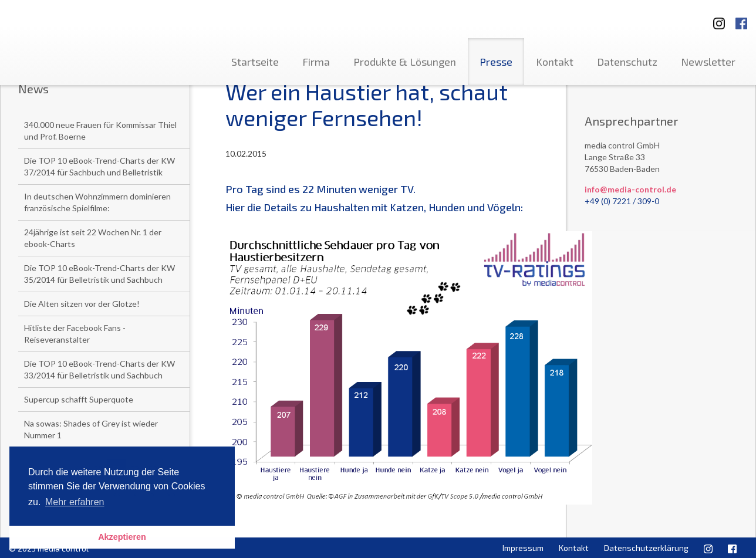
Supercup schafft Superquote (79, 399)
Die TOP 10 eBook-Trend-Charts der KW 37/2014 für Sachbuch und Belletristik (99, 166)
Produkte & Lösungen (405, 62)
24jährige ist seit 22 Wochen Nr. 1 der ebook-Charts (93, 238)
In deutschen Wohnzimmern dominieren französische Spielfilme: (97, 202)
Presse (496, 62)
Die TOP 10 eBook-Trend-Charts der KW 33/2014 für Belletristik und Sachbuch (99, 369)
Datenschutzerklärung (646, 548)
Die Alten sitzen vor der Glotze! (82, 304)
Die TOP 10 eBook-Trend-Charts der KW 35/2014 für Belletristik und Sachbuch (99, 274)
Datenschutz (627, 62)
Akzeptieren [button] (122, 537)
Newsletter (708, 62)
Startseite (255, 62)
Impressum (523, 548)
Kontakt (555, 62)
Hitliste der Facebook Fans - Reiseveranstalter (75, 334)
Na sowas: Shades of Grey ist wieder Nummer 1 (91, 429)
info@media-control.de (630, 189)
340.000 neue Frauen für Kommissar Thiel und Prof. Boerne (100, 131)
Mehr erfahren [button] (75, 502)
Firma (316, 62)
